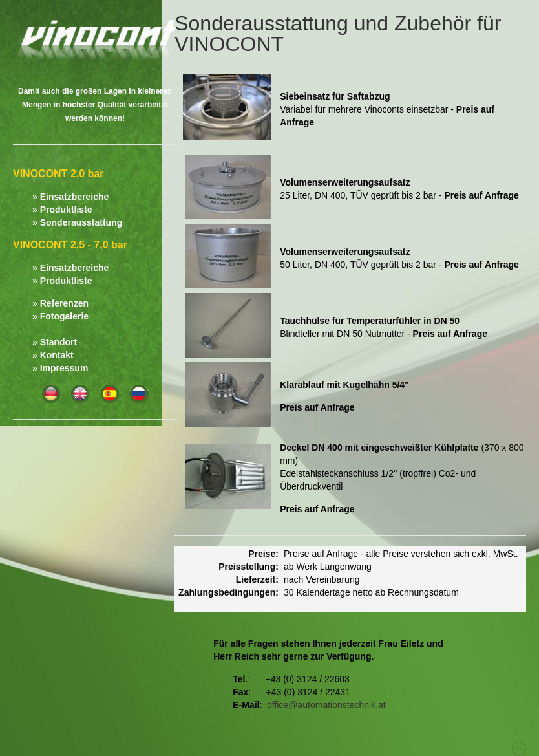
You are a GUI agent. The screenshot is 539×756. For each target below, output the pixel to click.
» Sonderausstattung (77, 222)
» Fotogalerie (60, 316)
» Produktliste (62, 210)
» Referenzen (60, 303)
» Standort (55, 342)
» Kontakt (53, 355)
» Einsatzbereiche (70, 197)
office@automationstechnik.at (326, 705)
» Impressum (60, 368)
